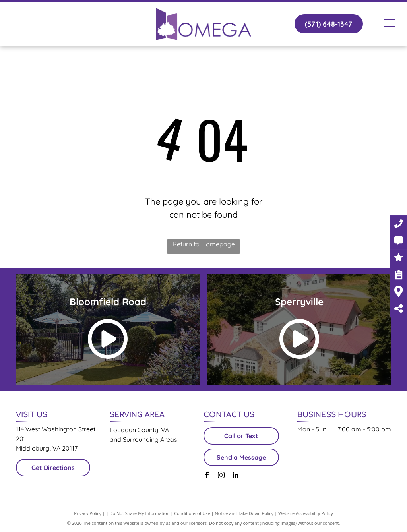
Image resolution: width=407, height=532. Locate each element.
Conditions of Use (192, 513)
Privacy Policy (88, 513)
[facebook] (207, 476)
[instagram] (221, 476)
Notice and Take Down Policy (244, 513)
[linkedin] (235, 476)
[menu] (390, 23)
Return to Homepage (204, 244)
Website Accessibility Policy (306, 513)
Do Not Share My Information (140, 513)
